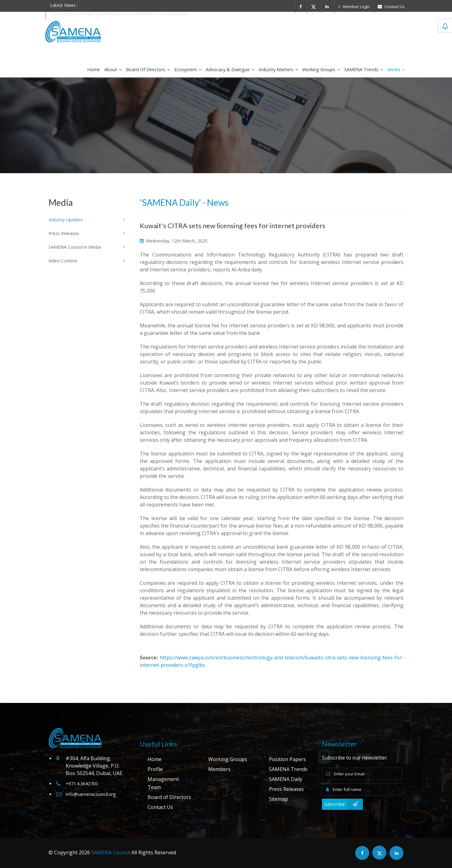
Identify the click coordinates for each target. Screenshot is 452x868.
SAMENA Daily (286, 779)
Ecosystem (188, 69)
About (113, 69)
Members (219, 769)
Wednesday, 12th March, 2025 (174, 241)
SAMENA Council (111, 852)
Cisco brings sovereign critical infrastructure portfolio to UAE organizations (120, 14)
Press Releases (286, 789)
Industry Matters (278, 69)
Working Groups (321, 69)
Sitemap (278, 799)
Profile (155, 769)
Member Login (354, 7)
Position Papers (287, 759)
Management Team (163, 783)
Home (94, 69)
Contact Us (391, 7)
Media (396, 69)
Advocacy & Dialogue (230, 69)
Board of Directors (148, 69)
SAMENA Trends (364, 69)
